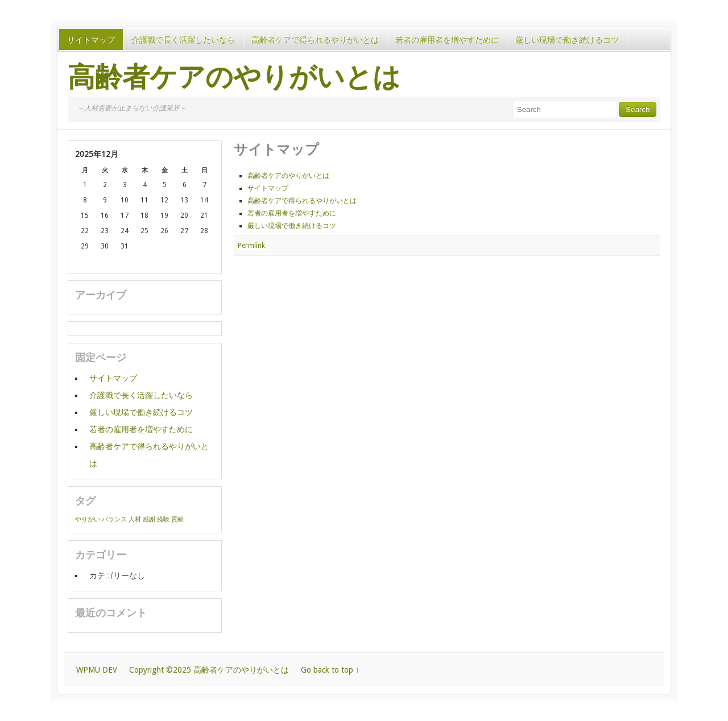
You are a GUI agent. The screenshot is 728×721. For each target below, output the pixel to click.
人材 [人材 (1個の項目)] (135, 519)
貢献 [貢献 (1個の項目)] (177, 519)
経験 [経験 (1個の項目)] (163, 519)
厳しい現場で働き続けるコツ (567, 40)
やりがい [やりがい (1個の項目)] (88, 519)
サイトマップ (91, 40)
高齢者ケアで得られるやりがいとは (315, 40)
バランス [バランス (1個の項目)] (114, 519)
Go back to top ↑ (330, 670)
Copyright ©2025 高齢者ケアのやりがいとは (209, 670)
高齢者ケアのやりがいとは (234, 77)
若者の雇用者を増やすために (447, 40)
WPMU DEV (97, 670)
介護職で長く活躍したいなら (183, 40)
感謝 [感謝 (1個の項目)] (149, 519)
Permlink (251, 246)
